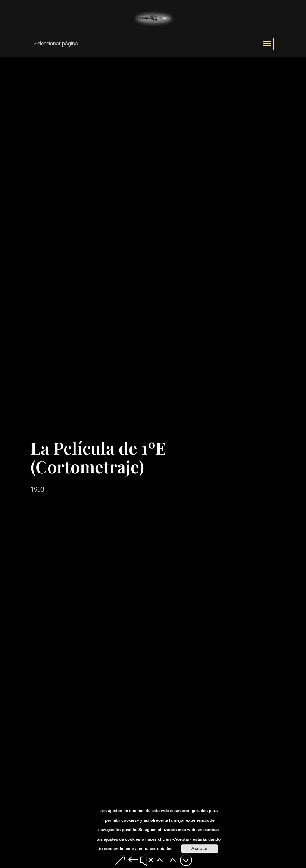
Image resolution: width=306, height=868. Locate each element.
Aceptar (200, 849)
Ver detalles (161, 849)
